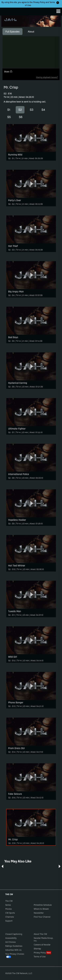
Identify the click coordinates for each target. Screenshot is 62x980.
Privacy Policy (39, 2)
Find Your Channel (42, 917)
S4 (43, 110)
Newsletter (39, 913)
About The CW (40, 934)
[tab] (12, 32)
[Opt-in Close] (58, 3)
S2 (20, 110)
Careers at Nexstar (42, 945)
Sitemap (37, 949)
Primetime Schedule (43, 905)
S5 (9, 117)
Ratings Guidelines (14, 946)
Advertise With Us (13, 950)
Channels (10, 917)
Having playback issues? (47, 77)
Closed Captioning (14, 934)
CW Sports (10, 913)
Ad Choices (10, 942)
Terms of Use (40, 957)
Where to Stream (41, 909)
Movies (9, 909)
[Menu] (58, 11)
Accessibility (11, 938)
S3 (32, 110)
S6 (21, 117)
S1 (9, 110)
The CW (6, 11)
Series (8, 905)
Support (9, 921)
